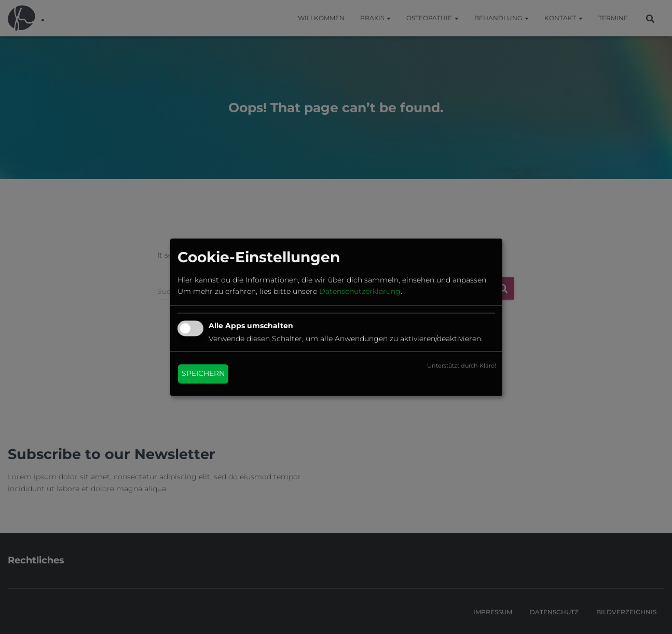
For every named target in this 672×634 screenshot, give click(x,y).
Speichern (203, 373)
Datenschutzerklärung (360, 292)
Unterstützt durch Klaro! (462, 366)
